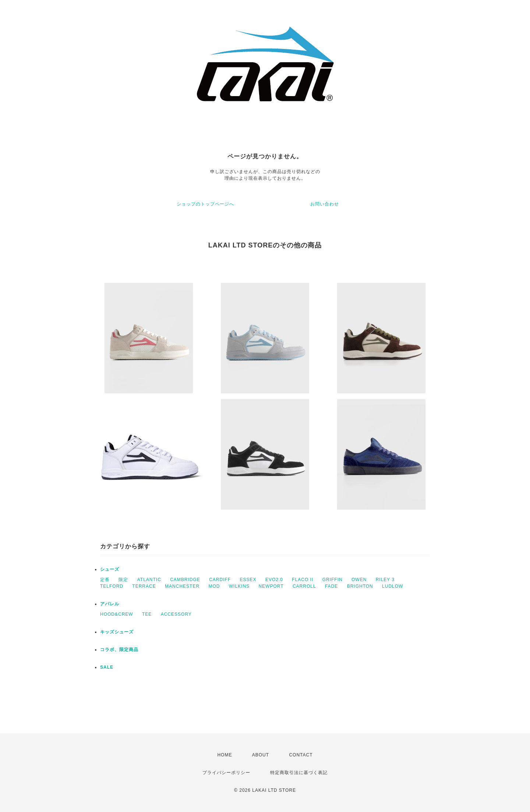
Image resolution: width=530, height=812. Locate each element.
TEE (147, 614)
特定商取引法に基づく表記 (299, 773)
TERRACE (144, 586)
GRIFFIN (333, 580)
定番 (105, 580)
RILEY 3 (385, 580)
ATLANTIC (149, 580)
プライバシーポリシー (226, 773)
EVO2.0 (274, 580)
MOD (214, 586)
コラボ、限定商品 (119, 650)
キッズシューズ (117, 632)
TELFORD (112, 586)
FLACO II (303, 580)
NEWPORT (271, 586)
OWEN (359, 580)
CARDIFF (220, 580)
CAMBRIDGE (185, 580)
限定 (123, 580)
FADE (331, 586)
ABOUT (261, 755)
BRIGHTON (360, 586)
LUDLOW (393, 586)
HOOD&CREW (117, 614)
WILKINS (239, 586)
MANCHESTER (182, 586)
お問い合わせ (325, 204)
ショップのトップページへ (205, 204)
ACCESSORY (176, 614)
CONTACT (301, 755)
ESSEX (248, 580)
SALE (107, 667)
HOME (225, 755)
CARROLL (304, 586)
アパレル (110, 604)
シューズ (110, 569)
